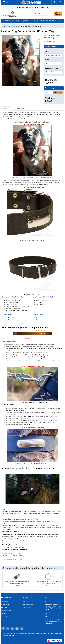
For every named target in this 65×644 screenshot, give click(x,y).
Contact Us (4, 617)
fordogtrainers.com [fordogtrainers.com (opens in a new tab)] (9, 636)
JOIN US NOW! (44, 21)
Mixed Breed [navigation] (11, 26)
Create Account (27, 607)
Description (6, 108)
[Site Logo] (10, 14)
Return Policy (5, 607)
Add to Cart (58, 93)
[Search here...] (40, 14)
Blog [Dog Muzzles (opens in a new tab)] (46, 601)
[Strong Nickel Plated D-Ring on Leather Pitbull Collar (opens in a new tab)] (32, 384)
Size (47, 51)
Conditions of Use (6, 611)
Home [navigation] (4, 26)
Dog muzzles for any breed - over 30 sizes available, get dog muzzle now (54, 615)
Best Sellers (53, 21)
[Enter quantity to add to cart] (49, 93)
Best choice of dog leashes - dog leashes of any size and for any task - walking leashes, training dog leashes (54, 607)
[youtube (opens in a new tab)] (17, 629)
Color (47, 60)
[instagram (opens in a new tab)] (22, 629)
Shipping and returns (19, 108)
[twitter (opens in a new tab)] (8, 629)
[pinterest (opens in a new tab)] (12, 629)
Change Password (28, 604)
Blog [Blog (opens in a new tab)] (59, 21)
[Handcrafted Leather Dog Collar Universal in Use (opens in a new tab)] (32, 151)
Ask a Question (49, 42)
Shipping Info (5, 601)
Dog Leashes (34, 21)
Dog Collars (25, 21)
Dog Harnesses (16, 21)
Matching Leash (51, 68)
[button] (32, 489)
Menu (6, 2)
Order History (27, 601)
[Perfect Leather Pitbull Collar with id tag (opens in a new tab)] (32, 214)
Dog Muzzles (6, 21)
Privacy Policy (5, 604)
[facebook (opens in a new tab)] (3, 629)
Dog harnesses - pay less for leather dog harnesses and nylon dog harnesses (53, 622)
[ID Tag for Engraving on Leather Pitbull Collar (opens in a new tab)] (32, 445)
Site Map (4, 614)
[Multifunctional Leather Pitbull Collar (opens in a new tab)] (32, 267)
